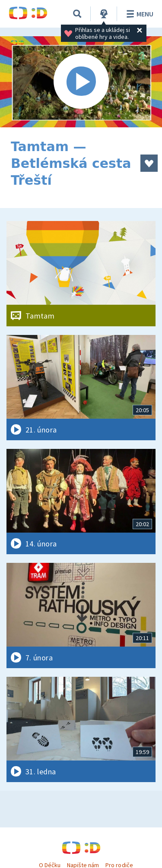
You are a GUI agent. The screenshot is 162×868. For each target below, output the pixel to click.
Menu (138, 14)
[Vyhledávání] (77, 14)
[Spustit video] (81, 82)
